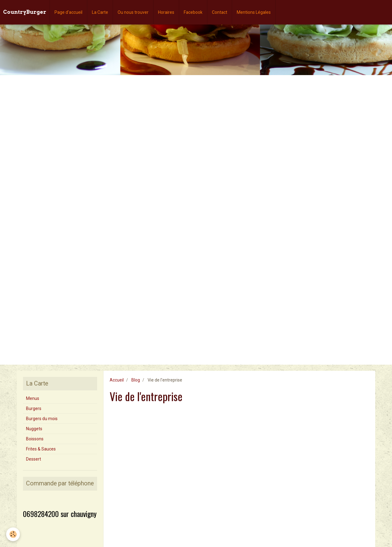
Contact (220, 12)
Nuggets (34, 429)
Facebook (193, 12)
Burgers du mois (42, 419)
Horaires (166, 12)
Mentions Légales (254, 12)
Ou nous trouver (133, 12)
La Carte (100, 12)
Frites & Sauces (41, 449)
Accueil (117, 380)
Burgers (34, 408)
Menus (33, 398)
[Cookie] (13, 534)
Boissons (35, 439)
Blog (136, 380)
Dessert (34, 459)
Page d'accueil (68, 12)
